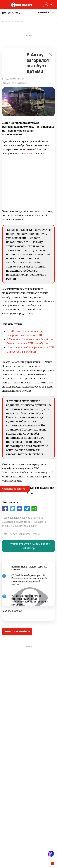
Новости (19, 22)
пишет (31, 153)
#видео (6, 83)
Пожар (37, 534)
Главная (6, 22)
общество (25, 534)
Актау (14, 534)
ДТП (5, 534)
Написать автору (23, 83)
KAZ (52, 5)
